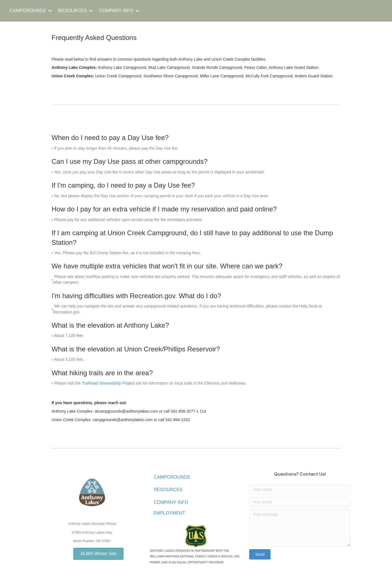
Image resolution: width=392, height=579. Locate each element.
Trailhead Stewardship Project (108, 383)
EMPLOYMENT (169, 513)
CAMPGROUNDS (28, 11)
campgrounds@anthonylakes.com (123, 420)
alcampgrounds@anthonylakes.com (126, 411)
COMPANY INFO (116, 11)
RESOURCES (72, 11)
